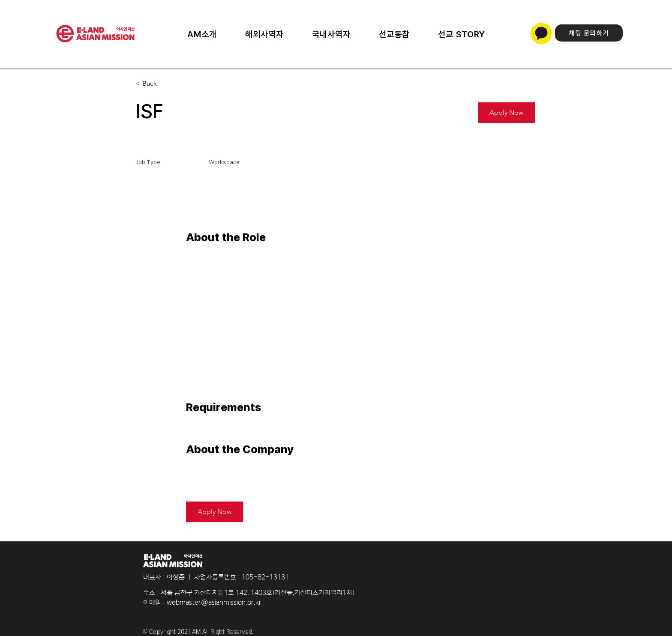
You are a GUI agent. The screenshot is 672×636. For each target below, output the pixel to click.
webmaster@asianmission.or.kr (214, 602)
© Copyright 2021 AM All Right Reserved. (198, 632)
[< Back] (166, 84)
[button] (462, 34)
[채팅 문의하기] (589, 33)
